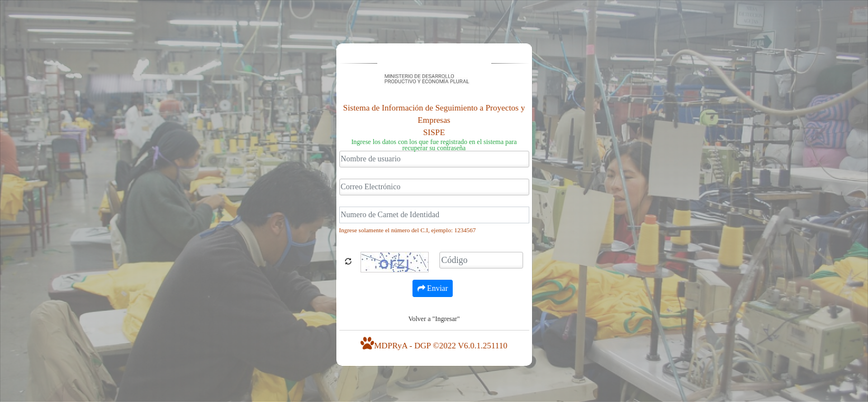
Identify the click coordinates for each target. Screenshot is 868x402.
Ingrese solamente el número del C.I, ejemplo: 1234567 (408, 230)
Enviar (433, 288)
